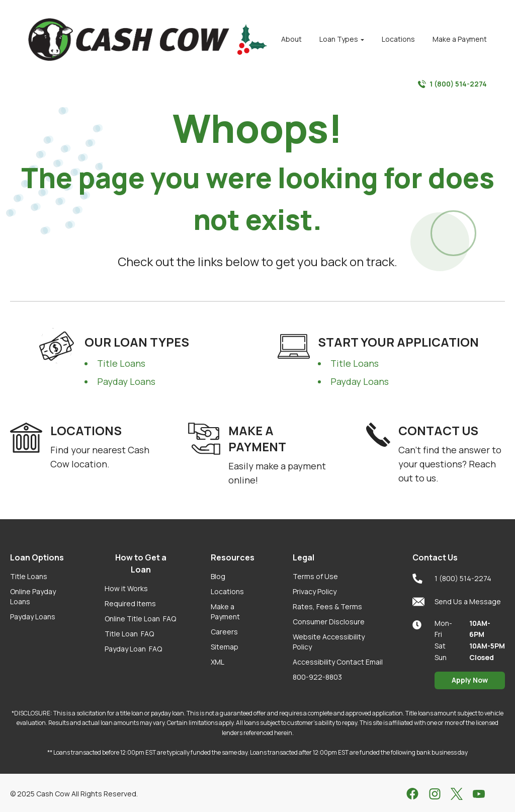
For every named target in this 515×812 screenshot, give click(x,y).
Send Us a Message (457, 602)
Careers (224, 632)
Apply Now (470, 680)
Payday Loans (126, 381)
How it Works (126, 588)
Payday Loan (133, 649)
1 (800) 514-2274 (452, 84)
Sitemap (225, 647)
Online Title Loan (140, 619)
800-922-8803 (317, 677)
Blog (218, 576)
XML (218, 662)
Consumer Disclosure (329, 622)
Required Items (130, 603)
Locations (227, 591)
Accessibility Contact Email (338, 662)
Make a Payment (225, 612)
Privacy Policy (315, 591)
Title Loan (129, 634)
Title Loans (121, 363)
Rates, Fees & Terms (327, 606)
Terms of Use (315, 576)
